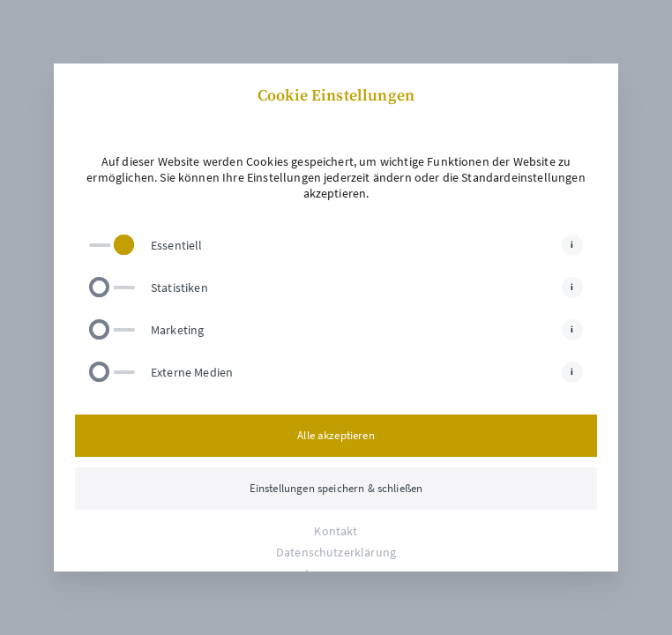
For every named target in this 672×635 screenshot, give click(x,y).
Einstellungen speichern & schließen (336, 488)
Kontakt (336, 531)
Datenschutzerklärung (336, 552)
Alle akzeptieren (336, 435)
